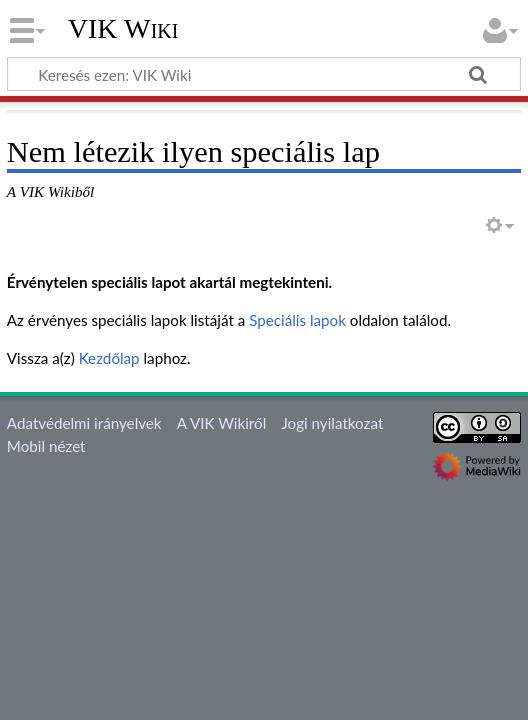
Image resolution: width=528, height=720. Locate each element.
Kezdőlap (109, 358)
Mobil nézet (46, 446)
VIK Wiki (123, 29)
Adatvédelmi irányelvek (84, 423)
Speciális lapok (297, 320)
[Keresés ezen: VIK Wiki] (264, 74)
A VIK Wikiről (221, 423)
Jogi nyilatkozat (332, 423)
